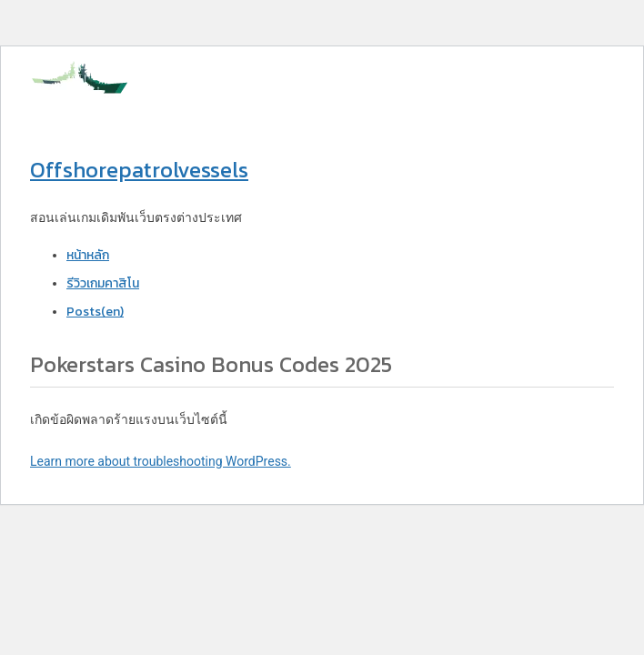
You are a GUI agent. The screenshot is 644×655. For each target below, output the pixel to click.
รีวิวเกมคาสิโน (103, 283)
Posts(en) (95, 312)
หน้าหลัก (88, 255)
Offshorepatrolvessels (139, 170)
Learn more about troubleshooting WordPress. (161, 461)
